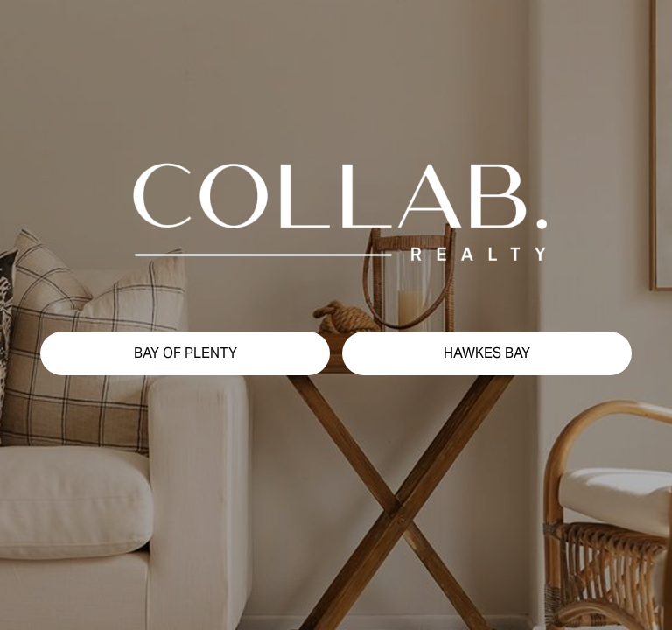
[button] (185, 353)
